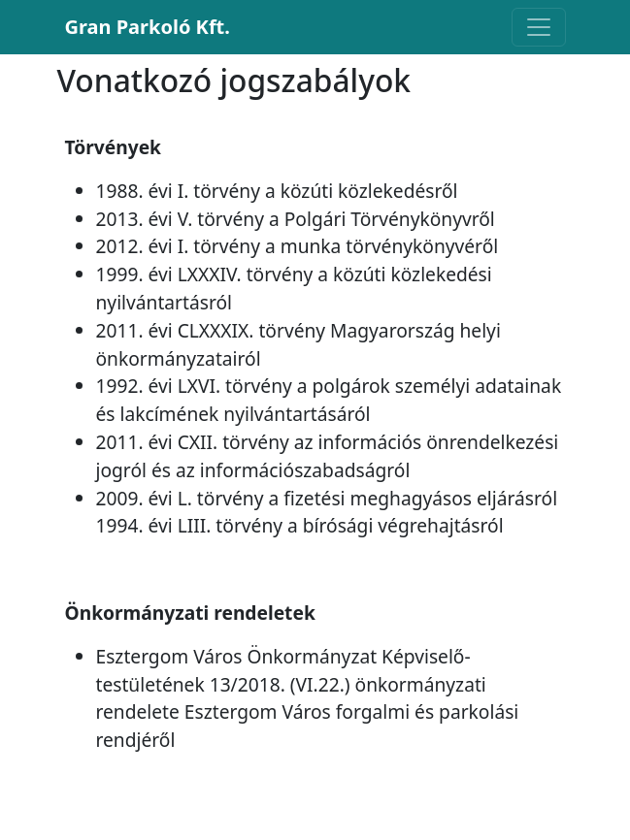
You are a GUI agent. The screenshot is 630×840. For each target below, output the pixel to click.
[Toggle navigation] (539, 27)
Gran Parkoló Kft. (148, 27)
